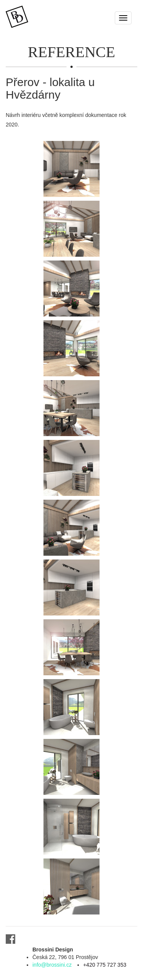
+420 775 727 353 (105, 965)
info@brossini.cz (52, 965)
